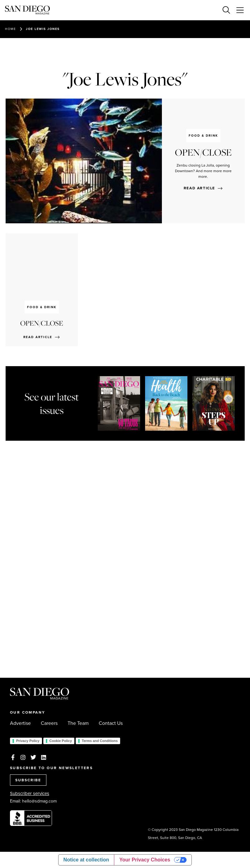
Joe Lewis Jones (43, 29)
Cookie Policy (61, 741)
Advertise (20, 723)
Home (10, 29)
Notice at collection (86, 860)
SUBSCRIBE (28, 780)
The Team (78, 723)
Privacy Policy (28, 741)
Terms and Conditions (100, 741)
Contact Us (111, 723)
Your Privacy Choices (145, 860)
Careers (49, 723)
